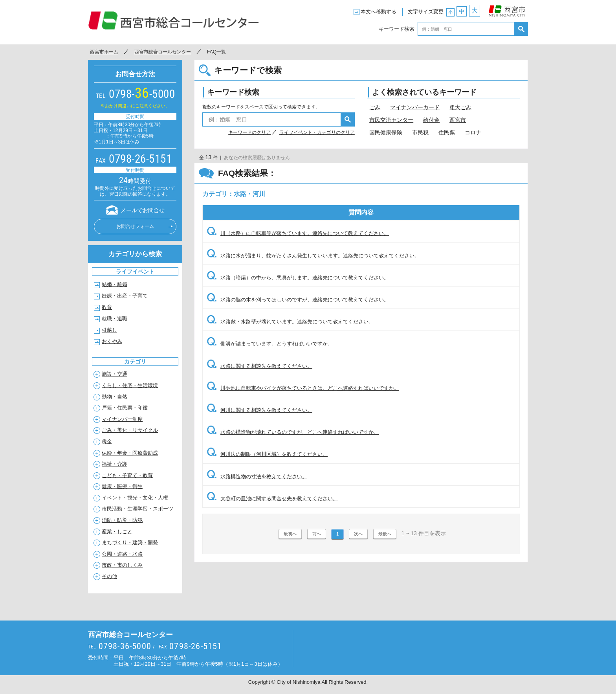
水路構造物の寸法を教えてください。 (257, 476)
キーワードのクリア (249, 132)
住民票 (447, 132)
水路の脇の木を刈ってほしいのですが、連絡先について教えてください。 (298, 300)
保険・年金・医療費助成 (130, 453)
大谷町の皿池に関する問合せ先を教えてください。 (272, 498)
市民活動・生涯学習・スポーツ (137, 509)
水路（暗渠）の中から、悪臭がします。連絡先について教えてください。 (298, 278)
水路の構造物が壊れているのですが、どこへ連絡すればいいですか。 (293, 432)
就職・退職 (115, 319)
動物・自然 (115, 397)
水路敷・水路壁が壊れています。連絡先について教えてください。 (290, 322)
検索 (521, 29)
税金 (107, 442)
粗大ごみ (460, 107)
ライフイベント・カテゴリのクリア (317, 132)
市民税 (420, 132)
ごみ (375, 107)
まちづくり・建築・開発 (130, 543)
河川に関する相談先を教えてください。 (259, 410)
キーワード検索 (397, 29)
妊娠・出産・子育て (125, 296)
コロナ (473, 132)
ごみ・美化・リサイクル (130, 430)
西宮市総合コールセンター (174, 20)
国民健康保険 (386, 132)
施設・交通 (115, 374)
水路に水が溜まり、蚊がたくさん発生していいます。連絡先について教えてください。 (313, 256)
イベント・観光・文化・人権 (135, 498)
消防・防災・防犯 (122, 520)
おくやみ (112, 341)
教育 (107, 307)
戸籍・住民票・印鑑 (125, 408)
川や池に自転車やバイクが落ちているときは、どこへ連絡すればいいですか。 (303, 388)
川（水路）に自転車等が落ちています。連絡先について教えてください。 (298, 233)
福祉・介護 (115, 464)
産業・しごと (117, 532)
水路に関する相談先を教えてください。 (259, 366)
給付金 (431, 120)
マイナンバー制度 (122, 419)
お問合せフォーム (135, 226)
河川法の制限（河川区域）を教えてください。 (267, 454)
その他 (109, 576)
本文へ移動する (379, 12)
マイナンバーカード (415, 107)
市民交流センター (391, 120)
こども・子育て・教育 (127, 475)
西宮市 (507, 9)
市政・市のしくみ (122, 565)
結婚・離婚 (115, 284)
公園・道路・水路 (122, 554)
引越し (109, 330)
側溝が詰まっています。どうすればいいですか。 (270, 344)
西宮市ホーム (104, 52)
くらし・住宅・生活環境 (130, 385)
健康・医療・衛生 (122, 486)
